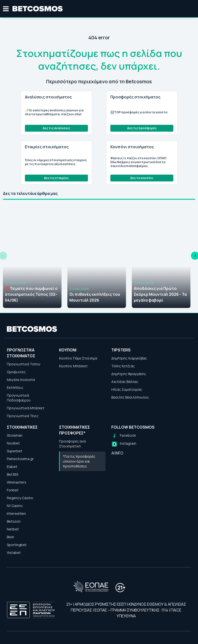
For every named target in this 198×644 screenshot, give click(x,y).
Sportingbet (17, 545)
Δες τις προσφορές (142, 128)
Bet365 (13, 474)
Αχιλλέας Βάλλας (125, 382)
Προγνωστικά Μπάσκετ (26, 408)
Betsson (14, 521)
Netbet (13, 529)
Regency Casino (20, 498)
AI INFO (117, 453)
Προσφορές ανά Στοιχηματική (72, 444)
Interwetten (16, 513)
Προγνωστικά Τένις (23, 416)
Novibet (13, 443)
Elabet (12, 467)
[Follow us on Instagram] (124, 444)
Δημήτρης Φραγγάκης (129, 374)
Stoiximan (15, 435)
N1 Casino (15, 506)
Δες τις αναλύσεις (56, 128)
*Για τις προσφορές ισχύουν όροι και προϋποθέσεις (79, 461)
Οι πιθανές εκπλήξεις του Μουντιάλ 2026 (95, 297)
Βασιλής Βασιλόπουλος (130, 397)
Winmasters (17, 482)
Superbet (15, 451)
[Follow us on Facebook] (124, 436)
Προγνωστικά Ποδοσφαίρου (19, 398)
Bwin (10, 537)
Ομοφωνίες (16, 372)
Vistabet (14, 553)
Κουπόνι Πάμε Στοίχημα (78, 358)
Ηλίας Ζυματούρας (127, 389)
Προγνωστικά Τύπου (24, 364)
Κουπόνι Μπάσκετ (73, 366)
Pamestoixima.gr (20, 459)
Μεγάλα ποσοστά (21, 380)
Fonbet (13, 490)
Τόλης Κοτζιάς (123, 366)
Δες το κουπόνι (142, 178)
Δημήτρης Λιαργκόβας (129, 358)
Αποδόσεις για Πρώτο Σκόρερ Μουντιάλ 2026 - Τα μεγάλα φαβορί (160, 294)
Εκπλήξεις (15, 387)
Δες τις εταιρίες (56, 178)
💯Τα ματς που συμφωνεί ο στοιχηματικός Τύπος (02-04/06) (31, 294)
